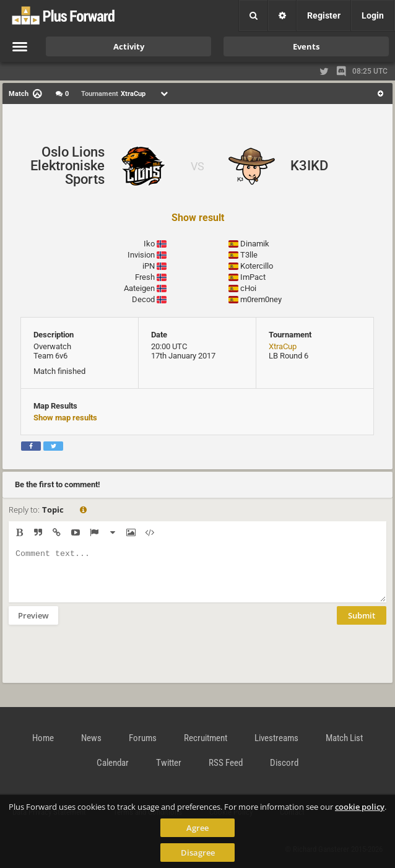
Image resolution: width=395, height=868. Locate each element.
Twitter (169, 763)
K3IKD (309, 166)
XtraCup (283, 346)
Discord (284, 763)
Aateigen (139, 288)
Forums (143, 738)
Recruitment (206, 738)
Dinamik (255, 244)
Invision (141, 255)
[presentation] (103, 662)
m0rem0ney (261, 299)
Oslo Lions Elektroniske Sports (67, 166)
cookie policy (360, 807)
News (91, 738)
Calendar (113, 763)
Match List (344, 738)
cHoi (248, 288)
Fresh (145, 277)
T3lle (249, 255)
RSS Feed (226, 763)
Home (43, 738)
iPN (149, 266)
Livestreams (276, 738)
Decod (143, 299)
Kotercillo (257, 266)
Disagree (198, 853)
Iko (149, 244)
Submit (362, 625)
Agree (197, 828)
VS (197, 166)
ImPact (253, 277)
